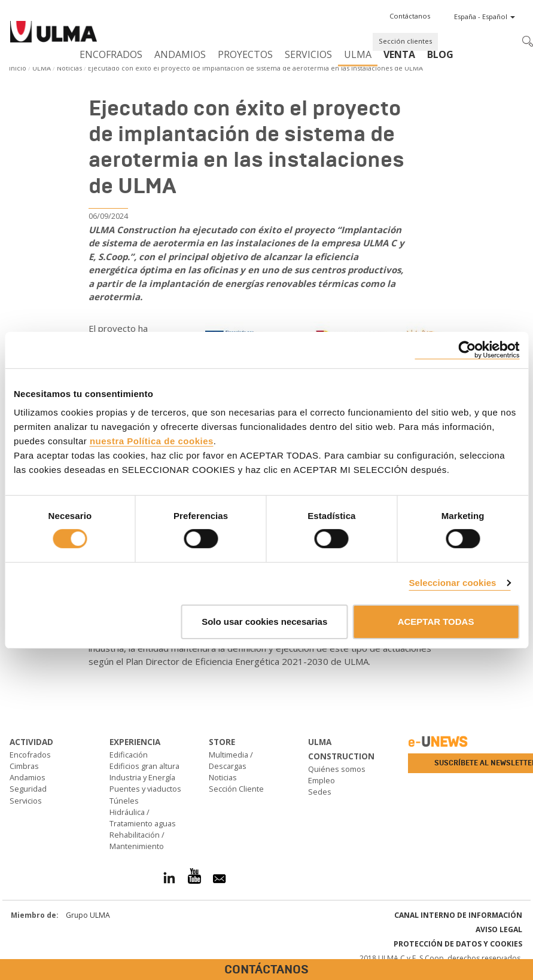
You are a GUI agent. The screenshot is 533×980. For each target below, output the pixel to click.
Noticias (69, 68)
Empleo (322, 780)
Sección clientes (405, 41)
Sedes (320, 792)
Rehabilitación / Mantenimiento (137, 840)
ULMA (358, 54)
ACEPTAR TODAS (436, 622)
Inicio (18, 68)
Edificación (129, 755)
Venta (399, 54)
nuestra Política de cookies (152, 441)
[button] (410, 16)
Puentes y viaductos (145, 789)
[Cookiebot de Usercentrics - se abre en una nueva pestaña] (467, 349)
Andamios (180, 54)
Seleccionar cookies (452, 583)
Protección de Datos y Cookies (458, 944)
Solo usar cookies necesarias (264, 622)
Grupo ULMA (88, 915)
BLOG (440, 54)
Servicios (308, 54)
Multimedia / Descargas (231, 760)
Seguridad (28, 789)
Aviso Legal (499, 929)
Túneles (124, 801)
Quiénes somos (337, 769)
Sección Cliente (236, 789)
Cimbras (24, 766)
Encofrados (111, 54)
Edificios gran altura (144, 766)
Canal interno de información (458, 915)
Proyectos (245, 54)
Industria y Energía (142, 777)
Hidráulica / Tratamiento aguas (143, 818)
